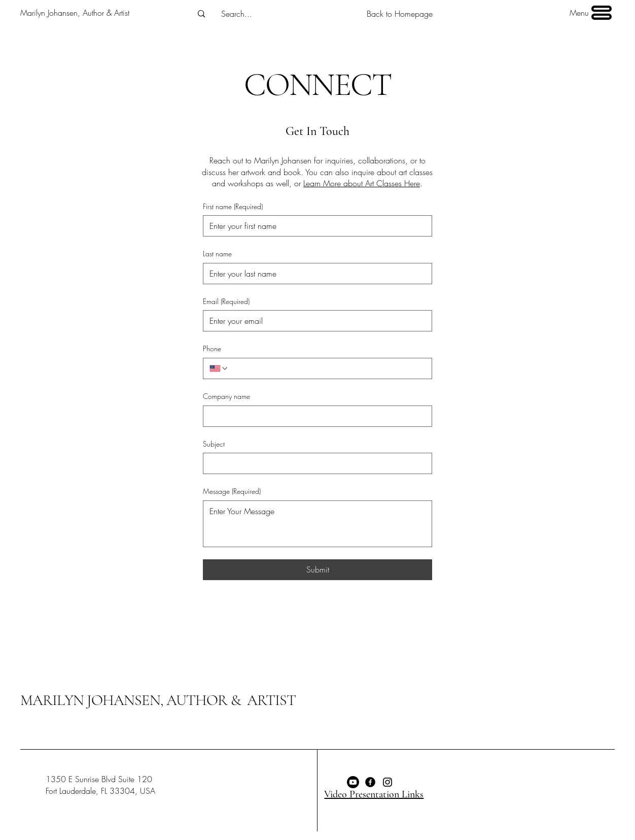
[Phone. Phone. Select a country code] (219, 368)
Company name (226, 396)
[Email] (314, 321)
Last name (217, 254)
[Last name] (314, 274)
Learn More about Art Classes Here (362, 183)
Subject (214, 444)
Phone (212, 348)
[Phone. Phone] (327, 368)
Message (232, 491)
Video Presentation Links (374, 794)
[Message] (317, 524)
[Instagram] (387, 782)
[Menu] (590, 13)
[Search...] (237, 14)
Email (226, 301)
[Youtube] (353, 782)
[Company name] (314, 416)
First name (233, 207)
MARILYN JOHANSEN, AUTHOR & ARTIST (158, 700)
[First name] (314, 226)
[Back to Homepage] (400, 14)
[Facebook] (370, 782)
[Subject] (314, 463)
